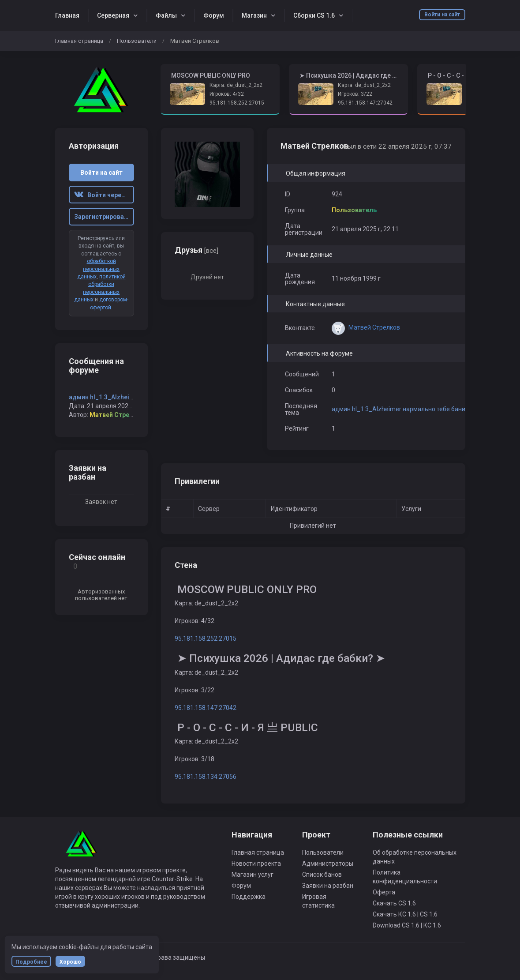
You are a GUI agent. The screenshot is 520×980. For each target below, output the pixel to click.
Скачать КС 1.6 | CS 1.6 (405, 914)
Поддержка (249, 897)
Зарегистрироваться (104, 217)
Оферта (384, 892)
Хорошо (70, 962)
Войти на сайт (442, 15)
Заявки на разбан (328, 886)
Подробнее (31, 962)
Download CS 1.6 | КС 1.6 (407, 925)
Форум (214, 15)
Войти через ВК (104, 195)
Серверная (113, 15)
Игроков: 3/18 (195, 759)
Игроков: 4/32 (227, 94)
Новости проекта (256, 864)
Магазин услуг (253, 875)
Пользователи (137, 41)
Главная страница (79, 41)
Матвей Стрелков (117, 415)
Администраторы (328, 864)
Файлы (166, 15)
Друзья (196, 250)
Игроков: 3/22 (355, 94)
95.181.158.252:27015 (237, 103)
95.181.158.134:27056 (206, 777)
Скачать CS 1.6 (394, 903)
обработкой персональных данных (99, 269)
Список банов (322, 875)
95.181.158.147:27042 (365, 103)
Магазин (254, 15)
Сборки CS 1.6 (314, 15)
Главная (67, 15)
